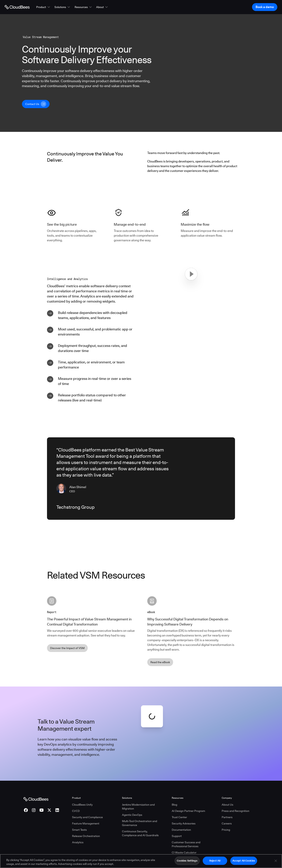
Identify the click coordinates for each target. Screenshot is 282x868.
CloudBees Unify (82, 805)
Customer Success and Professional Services (186, 844)
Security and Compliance (87, 817)
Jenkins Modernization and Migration (138, 807)
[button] (43, 7)
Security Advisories (184, 823)
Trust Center (179, 817)
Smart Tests (79, 830)
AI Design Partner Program (188, 811)
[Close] (276, 861)
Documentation (181, 830)
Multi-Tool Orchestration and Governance (140, 823)
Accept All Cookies (244, 861)
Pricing (226, 830)
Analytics (78, 842)
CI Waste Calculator (184, 852)
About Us (227, 805)
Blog (174, 805)
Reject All (215, 861)
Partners (227, 817)
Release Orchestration (86, 836)
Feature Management (86, 823)
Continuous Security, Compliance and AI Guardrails (140, 833)
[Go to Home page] (17, 7)
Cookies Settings (187, 861)
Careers (227, 823)
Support (177, 836)
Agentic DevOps (132, 815)
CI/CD (76, 811)
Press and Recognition (235, 811)
